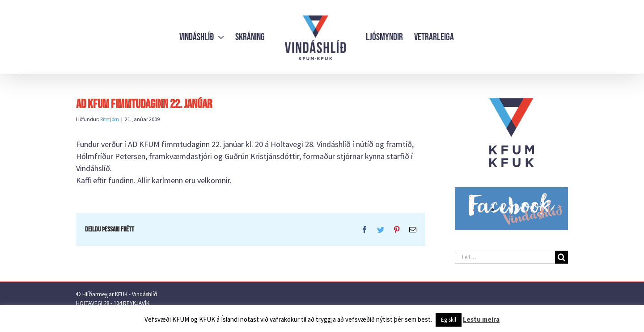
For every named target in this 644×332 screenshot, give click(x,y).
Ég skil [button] (449, 320)
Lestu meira (481, 319)
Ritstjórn (110, 119)
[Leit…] (505, 257)
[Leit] (561, 257)
